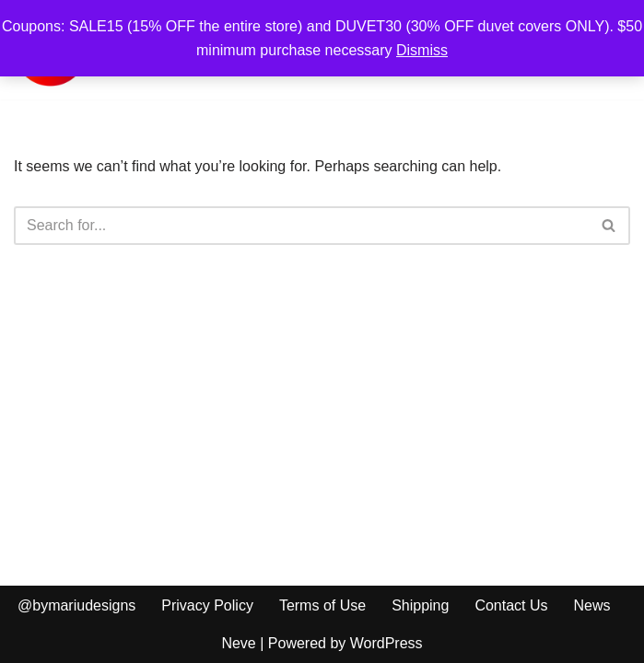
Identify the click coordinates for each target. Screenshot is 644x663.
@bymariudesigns (76, 605)
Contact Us (511, 605)
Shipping (420, 605)
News (592, 605)
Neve (238, 643)
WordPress (386, 643)
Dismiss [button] (422, 50)
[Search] (301, 226)
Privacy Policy (207, 605)
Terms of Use (322, 605)
